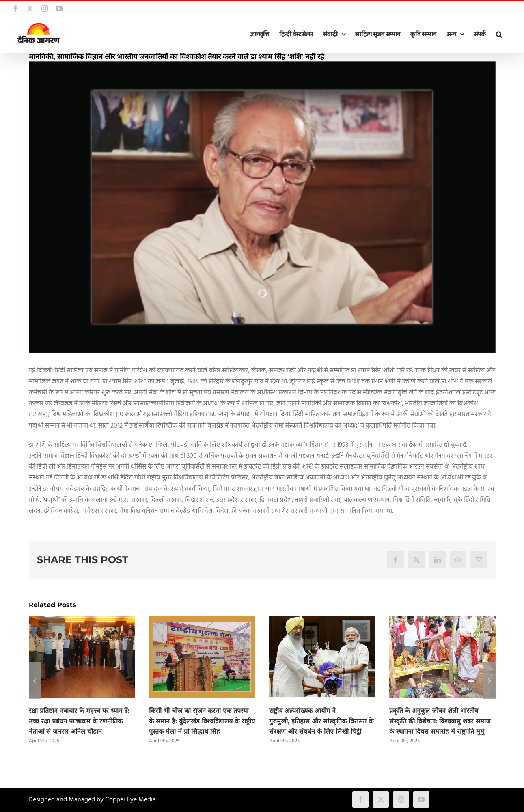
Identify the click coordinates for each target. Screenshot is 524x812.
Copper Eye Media (130, 800)
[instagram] (401, 799)
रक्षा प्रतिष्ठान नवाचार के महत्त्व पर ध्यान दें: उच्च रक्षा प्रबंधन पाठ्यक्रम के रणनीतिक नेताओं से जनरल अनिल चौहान (79, 721)
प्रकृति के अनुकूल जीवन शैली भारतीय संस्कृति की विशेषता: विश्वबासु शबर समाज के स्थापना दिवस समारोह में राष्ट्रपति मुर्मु (440, 721)
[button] (499, 35)
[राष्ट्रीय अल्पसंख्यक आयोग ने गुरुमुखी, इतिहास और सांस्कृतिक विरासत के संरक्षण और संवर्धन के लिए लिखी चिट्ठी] (322, 622)
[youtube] (421, 799)
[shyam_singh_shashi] (262, 207)
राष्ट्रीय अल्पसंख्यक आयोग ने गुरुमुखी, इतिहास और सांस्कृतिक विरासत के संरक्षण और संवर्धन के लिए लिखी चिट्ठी (321, 721)
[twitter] (381, 799)
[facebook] (360, 799)
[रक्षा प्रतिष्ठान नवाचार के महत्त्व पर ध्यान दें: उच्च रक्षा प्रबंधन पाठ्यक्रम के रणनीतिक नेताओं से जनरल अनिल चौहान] (82, 622)
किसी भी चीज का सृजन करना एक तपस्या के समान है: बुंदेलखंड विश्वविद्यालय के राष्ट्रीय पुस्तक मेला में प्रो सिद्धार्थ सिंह (202, 721)
